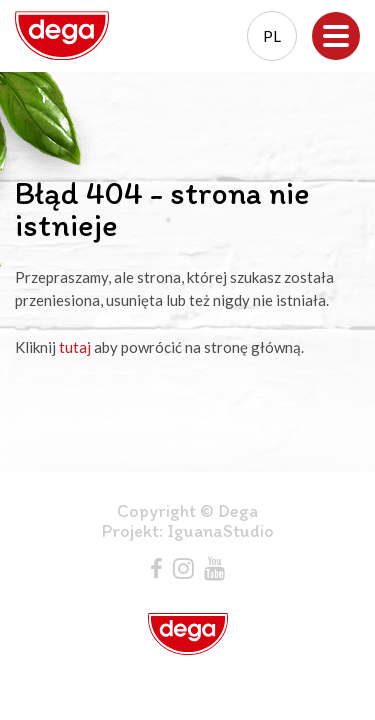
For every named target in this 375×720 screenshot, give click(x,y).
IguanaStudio (220, 531)
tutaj (75, 347)
